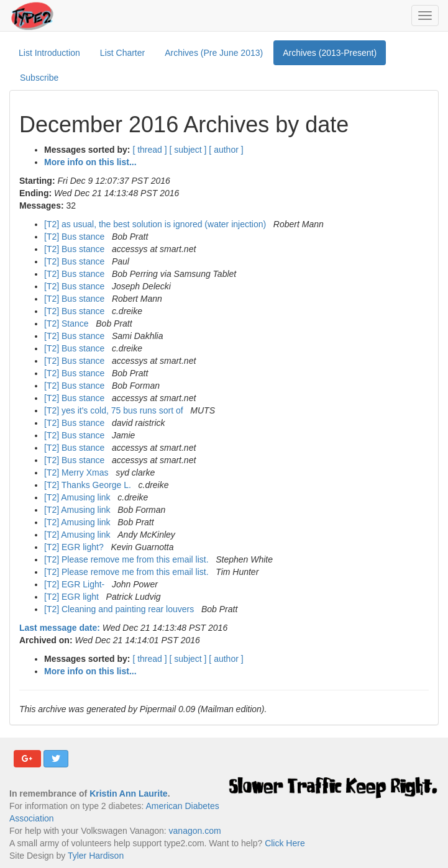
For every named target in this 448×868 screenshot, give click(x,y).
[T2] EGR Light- (75, 584)
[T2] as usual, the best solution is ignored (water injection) (156, 224)
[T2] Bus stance (75, 237)
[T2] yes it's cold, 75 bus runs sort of (115, 410)
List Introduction (49, 53)
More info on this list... (90, 162)
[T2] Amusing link (79, 497)
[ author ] (226, 150)
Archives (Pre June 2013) (214, 53)
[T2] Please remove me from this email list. (127, 559)
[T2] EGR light (73, 597)
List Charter (122, 53)
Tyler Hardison (96, 856)
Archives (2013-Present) (330, 53)
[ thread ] (149, 150)
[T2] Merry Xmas (77, 472)
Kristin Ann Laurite (129, 793)
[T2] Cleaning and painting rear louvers (120, 609)
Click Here (285, 843)
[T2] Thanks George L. (89, 485)
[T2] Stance (67, 323)
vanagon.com (195, 831)
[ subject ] (188, 150)
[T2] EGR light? (75, 547)
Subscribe (39, 78)
